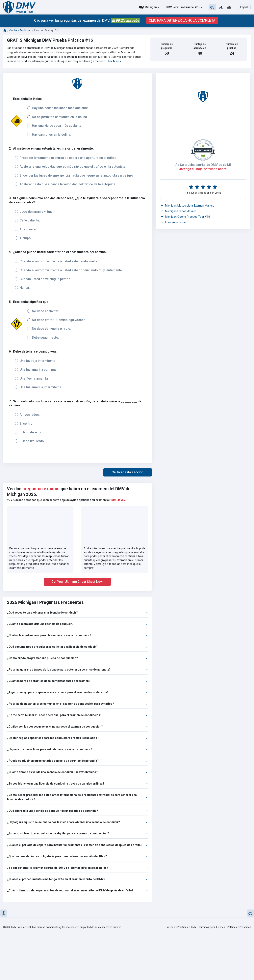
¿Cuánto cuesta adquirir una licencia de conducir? (77, 624)
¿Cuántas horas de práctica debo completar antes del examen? (77, 681)
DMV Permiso (175, 7)
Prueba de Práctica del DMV (181, 927)
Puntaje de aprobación (200, 46)
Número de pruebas (232, 46)
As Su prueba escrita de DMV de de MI (203, 165)
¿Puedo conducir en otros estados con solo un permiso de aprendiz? (77, 761)
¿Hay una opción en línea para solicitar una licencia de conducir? (77, 749)
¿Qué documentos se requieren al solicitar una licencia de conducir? (77, 647)
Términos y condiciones (212, 927)
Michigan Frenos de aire (178, 211)
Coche (13, 30)
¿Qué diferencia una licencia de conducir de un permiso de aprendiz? (77, 811)
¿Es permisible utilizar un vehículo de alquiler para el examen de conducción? (77, 833)
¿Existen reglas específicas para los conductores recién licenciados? (77, 738)
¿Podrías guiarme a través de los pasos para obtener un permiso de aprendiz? (77, 670)
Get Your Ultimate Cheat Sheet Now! (77, 582)
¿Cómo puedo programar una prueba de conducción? (77, 658)
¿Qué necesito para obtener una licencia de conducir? (77, 613)
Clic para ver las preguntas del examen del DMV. (87, 20)
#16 (197, 7)
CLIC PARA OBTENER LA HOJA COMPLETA (182, 20)
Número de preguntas (167, 46)
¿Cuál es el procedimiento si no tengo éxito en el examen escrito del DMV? (77, 879)
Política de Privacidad (239, 927)
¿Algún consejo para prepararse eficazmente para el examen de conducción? (77, 692)
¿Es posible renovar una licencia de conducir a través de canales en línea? (77, 784)
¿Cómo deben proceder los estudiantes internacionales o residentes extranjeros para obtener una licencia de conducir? (77, 797)
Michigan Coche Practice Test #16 (185, 217)
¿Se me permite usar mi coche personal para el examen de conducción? (77, 715)
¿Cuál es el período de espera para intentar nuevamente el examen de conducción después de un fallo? (77, 845)
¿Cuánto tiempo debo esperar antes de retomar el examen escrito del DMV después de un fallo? (77, 890)
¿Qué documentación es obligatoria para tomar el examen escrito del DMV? (77, 856)
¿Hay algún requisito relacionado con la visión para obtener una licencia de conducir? (77, 822)
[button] (128, 472)
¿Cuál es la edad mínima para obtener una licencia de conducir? (77, 635)
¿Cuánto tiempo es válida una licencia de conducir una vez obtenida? (77, 772)
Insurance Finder (174, 222)
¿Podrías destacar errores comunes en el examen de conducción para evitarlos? (77, 704)
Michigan (151, 7)
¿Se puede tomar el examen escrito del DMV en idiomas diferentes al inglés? (77, 868)
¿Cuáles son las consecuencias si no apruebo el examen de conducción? (77, 727)
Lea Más (115, 61)
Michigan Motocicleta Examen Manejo (188, 206)
